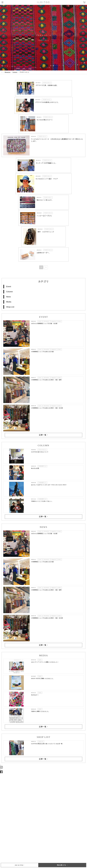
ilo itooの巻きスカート (45, 120)
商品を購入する (62, 865)
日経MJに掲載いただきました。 (40, 711)
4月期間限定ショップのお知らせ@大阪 (42, 352)
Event (9, 287)
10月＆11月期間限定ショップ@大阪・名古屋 (44, 324)
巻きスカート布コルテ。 (45, 200)
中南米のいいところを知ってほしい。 (42, 501)
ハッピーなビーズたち (44, 216)
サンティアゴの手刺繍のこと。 (46, 163)
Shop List (10, 307)
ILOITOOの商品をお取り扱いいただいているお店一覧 (47, 744)
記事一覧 (43, 435)
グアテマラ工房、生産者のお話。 (47, 85)
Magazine (8, 72)
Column (15, 72)
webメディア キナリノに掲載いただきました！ (45, 662)
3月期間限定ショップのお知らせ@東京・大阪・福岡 (46, 380)
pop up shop (20, 865)
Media (9, 302)
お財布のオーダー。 (43, 253)
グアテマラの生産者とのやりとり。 (47, 102)
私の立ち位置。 (36, 468)
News (9, 297)
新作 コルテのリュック (46, 232)
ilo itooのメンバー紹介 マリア (47, 179)
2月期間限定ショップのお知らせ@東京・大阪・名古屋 (47, 408)
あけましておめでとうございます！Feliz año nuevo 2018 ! (49, 485)
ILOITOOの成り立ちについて (40, 452)
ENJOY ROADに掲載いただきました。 (43, 679)
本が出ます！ (35, 695)
